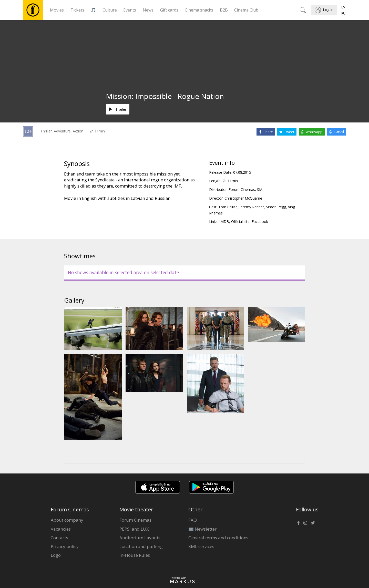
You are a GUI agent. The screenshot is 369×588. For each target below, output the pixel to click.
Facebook (260, 221)
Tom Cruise (228, 207)
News (148, 10)
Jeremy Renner (252, 207)
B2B (224, 10)
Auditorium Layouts (140, 538)
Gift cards (169, 10)
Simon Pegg (276, 207)
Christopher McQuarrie (243, 198)
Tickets (77, 10)
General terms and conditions (218, 538)
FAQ (193, 520)
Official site (240, 221)
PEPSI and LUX (134, 529)
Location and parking (141, 546)
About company (67, 520)
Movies (57, 10)
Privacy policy (65, 546)
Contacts (59, 538)
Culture (110, 10)
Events (130, 10)
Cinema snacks (199, 10)
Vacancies (61, 529)
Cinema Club (246, 10)
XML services (201, 546)
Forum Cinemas (135, 520)
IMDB (224, 221)
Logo (56, 555)
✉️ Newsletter (202, 529)
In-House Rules (135, 555)
